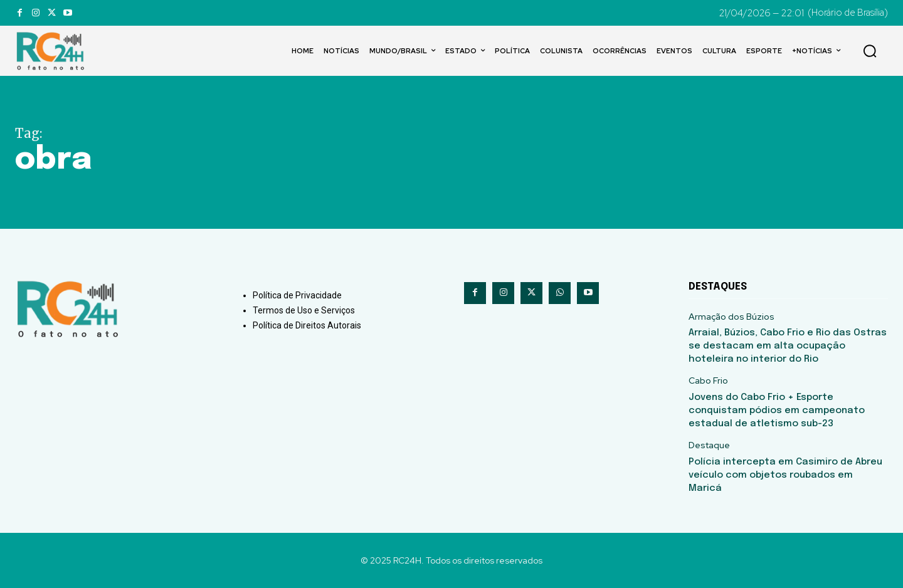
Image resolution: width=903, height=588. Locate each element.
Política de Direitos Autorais (307, 325)
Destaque (709, 445)
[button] (870, 51)
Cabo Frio (708, 381)
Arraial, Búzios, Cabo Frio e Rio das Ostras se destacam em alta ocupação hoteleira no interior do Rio (788, 346)
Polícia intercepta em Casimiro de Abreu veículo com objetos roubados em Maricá (785, 475)
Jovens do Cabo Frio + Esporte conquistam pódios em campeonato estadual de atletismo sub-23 (777, 411)
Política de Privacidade (297, 295)
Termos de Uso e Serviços (304, 310)
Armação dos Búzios (731, 317)
